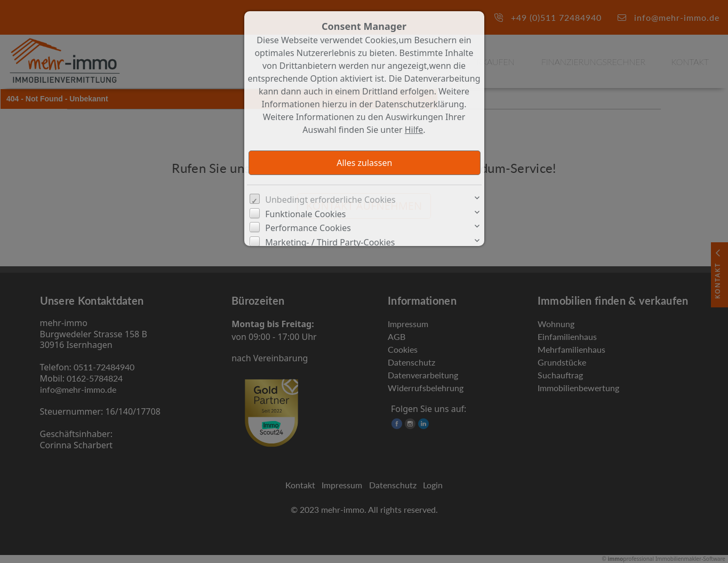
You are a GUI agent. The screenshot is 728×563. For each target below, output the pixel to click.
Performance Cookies (308, 228)
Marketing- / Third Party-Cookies (330, 242)
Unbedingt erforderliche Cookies (330, 200)
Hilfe (414, 130)
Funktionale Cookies (305, 214)
